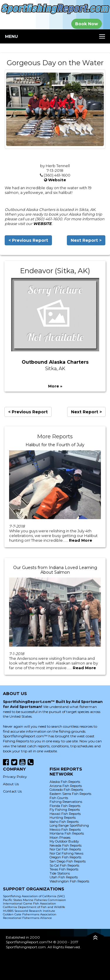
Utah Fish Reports (64, 877)
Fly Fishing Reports (65, 810)
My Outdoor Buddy (64, 841)
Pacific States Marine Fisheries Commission (34, 900)
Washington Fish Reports (69, 881)
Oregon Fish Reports (65, 857)
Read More (81, 540)
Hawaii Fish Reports (65, 814)
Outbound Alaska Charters (55, 362)
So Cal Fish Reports (64, 865)
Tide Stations (60, 873)
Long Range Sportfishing (69, 825)
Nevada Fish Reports (66, 845)
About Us (11, 784)
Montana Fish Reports (67, 833)
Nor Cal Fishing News (66, 853)
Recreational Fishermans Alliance (27, 918)
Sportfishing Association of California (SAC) (34, 896)
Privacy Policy (15, 777)
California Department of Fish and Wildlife (34, 907)
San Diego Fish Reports (68, 861)
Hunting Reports (63, 818)
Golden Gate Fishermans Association (30, 914)
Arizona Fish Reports (66, 786)
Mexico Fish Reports (65, 830)
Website (57, 180)
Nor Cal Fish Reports (65, 849)
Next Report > (86, 240)
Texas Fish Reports (64, 869)
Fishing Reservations (66, 802)
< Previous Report (28, 240)
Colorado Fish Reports (66, 790)
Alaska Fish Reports (65, 782)
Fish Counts (59, 798)
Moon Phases (60, 838)
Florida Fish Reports (65, 806)
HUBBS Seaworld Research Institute (29, 911)
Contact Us (12, 791)
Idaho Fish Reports (64, 822)
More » (55, 386)
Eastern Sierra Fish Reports (70, 794)
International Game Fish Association (29, 903)
